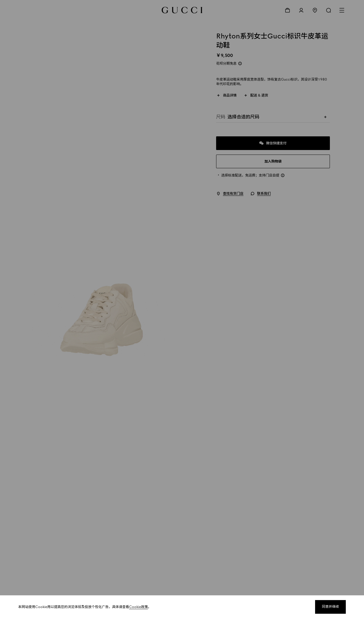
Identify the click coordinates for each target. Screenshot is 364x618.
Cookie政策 (138, 607)
